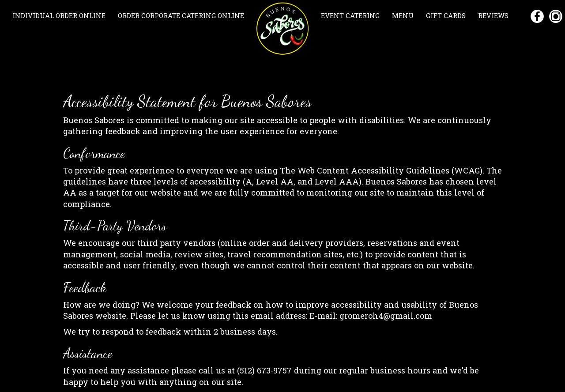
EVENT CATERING (351, 15)
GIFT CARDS (447, 15)
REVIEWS (493, 15)
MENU (404, 15)
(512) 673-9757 (264, 370)
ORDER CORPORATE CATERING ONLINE (181, 15)
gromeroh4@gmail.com (386, 316)
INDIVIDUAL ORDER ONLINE (60, 15)
